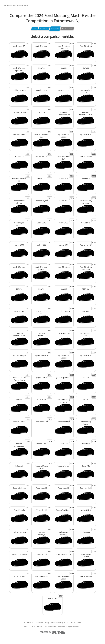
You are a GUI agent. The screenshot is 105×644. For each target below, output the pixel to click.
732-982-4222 (75, 622)
